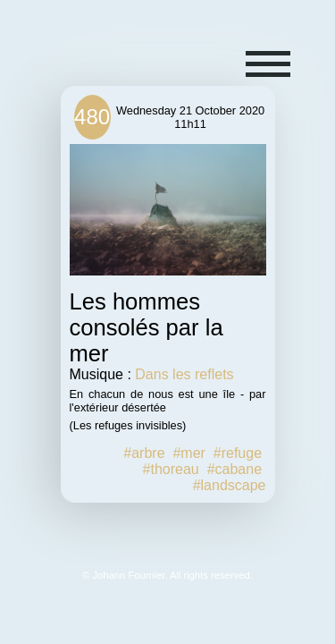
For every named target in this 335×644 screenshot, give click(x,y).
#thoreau (171, 469)
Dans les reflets (184, 374)
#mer (188, 453)
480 (92, 117)
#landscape (230, 485)
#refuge (238, 453)
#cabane (234, 469)
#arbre (144, 453)
